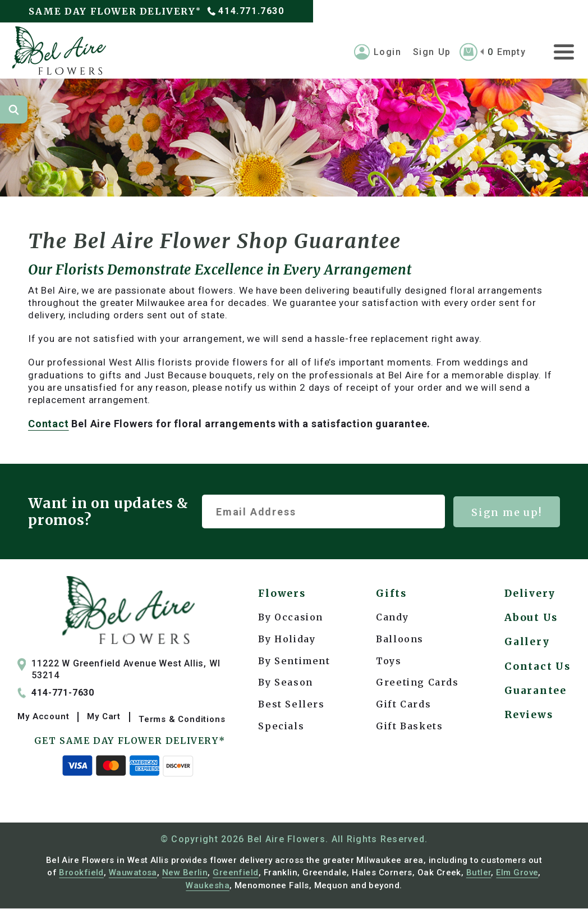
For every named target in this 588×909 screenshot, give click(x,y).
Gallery (526, 651)
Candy (392, 620)
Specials (281, 729)
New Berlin (185, 873)
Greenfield (236, 873)
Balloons (399, 642)
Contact (49, 426)
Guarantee (534, 705)
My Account (43, 719)
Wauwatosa (133, 873)
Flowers (283, 597)
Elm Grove (517, 873)
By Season (285, 686)
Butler (479, 873)
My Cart (104, 719)
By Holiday (287, 642)
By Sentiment (294, 664)
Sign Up (432, 54)
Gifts (391, 597)
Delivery (530, 597)
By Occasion (291, 620)
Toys (388, 664)
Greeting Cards (417, 686)
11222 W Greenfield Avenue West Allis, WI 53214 (119, 672)
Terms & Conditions (182, 719)
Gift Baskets (409, 729)
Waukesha (208, 885)
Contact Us (537, 678)
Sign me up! (507, 515)
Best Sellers (291, 707)
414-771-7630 (59, 696)
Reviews (529, 732)
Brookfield (81, 873)
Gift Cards (403, 707)
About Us (530, 623)
